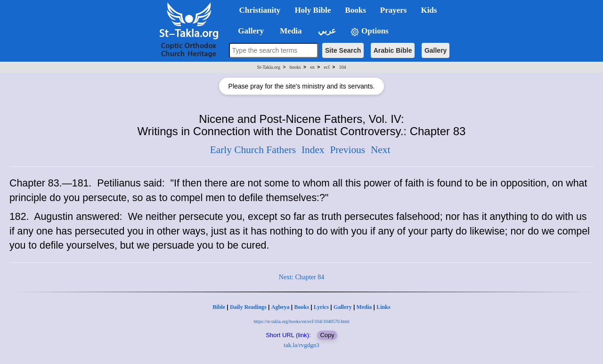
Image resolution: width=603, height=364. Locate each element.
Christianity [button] (260, 10)
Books (301, 307)
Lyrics (321, 307)
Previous (347, 150)
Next (380, 150)
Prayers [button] (394, 10)
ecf (327, 67)
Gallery (436, 50)
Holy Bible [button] (313, 10)
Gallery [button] (248, 31)
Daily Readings (248, 307)
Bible (219, 307)
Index (313, 150)
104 (342, 67)
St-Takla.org (269, 67)
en (312, 67)
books (295, 67)
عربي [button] (326, 31)
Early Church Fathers (253, 150)
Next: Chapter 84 (301, 277)
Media (364, 307)
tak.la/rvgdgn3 (301, 345)
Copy (327, 335)
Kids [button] (429, 10)
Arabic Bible (393, 50)
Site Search (343, 50)
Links (383, 307)
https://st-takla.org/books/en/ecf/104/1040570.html (301, 321)
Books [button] (355, 10)
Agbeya (281, 307)
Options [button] (369, 31)
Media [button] (290, 31)
